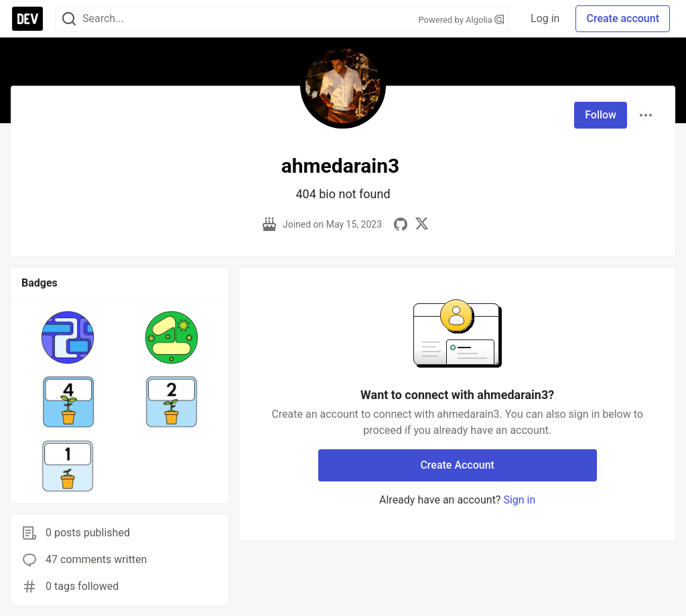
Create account (623, 18)
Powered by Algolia (462, 20)
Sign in (519, 500)
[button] (68, 337)
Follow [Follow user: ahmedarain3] (601, 115)
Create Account (457, 465)
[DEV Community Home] (27, 19)
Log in (545, 18)
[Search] (69, 19)
